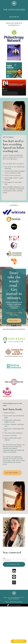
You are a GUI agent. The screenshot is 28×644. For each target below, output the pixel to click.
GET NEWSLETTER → (14, 564)
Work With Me (14, 17)
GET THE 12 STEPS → (12, 473)
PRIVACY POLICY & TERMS (16, 602)
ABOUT (7, 602)
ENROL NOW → (14, 321)
